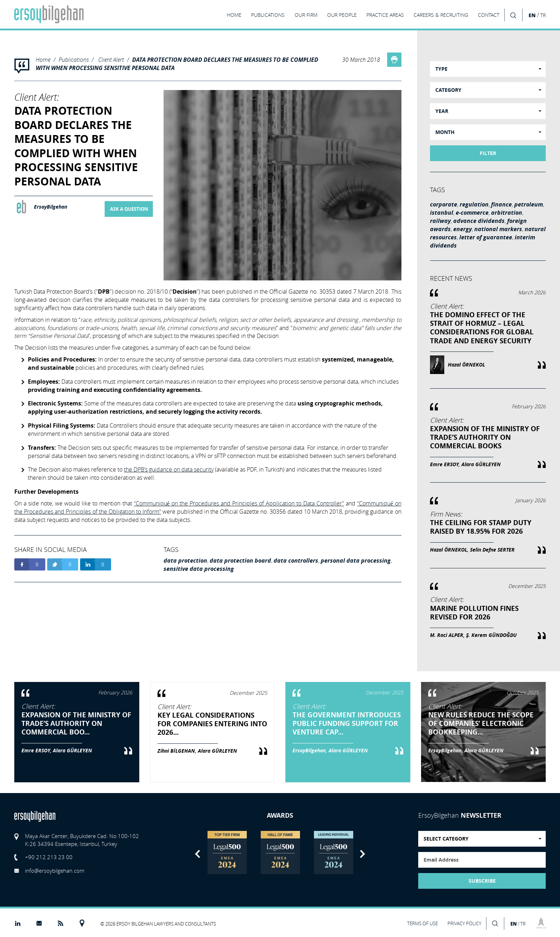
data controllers (296, 560)
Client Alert (111, 59)
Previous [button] (197, 854)
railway (440, 221)
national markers (498, 229)
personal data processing (356, 560)
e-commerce (472, 213)
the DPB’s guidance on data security (169, 469)
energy (462, 229)
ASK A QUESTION (129, 209)
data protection (185, 560)
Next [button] (362, 854)
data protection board (240, 560)
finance (501, 204)
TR (543, 15)
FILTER (488, 153)
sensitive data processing (199, 569)
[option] (227, 853)
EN (532, 15)
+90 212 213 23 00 (49, 857)
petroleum (529, 204)
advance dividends (479, 221)
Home (43, 59)
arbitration (507, 213)
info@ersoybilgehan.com (55, 871)
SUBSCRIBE (482, 881)
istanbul (442, 213)
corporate (444, 204)
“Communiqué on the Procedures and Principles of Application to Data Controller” (239, 503)
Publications (74, 59)
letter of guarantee (486, 237)
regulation (474, 204)
